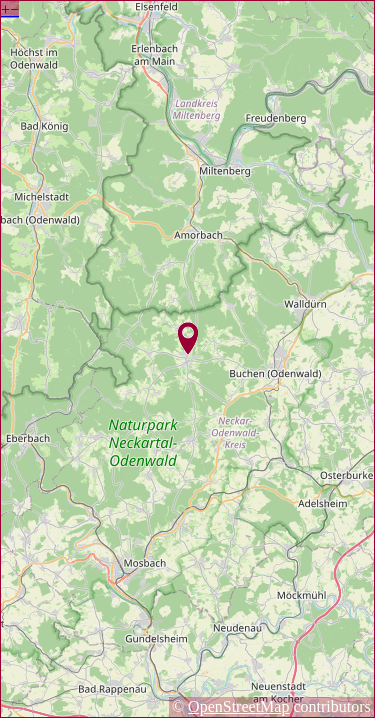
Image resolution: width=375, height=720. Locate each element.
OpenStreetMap (238, 706)
